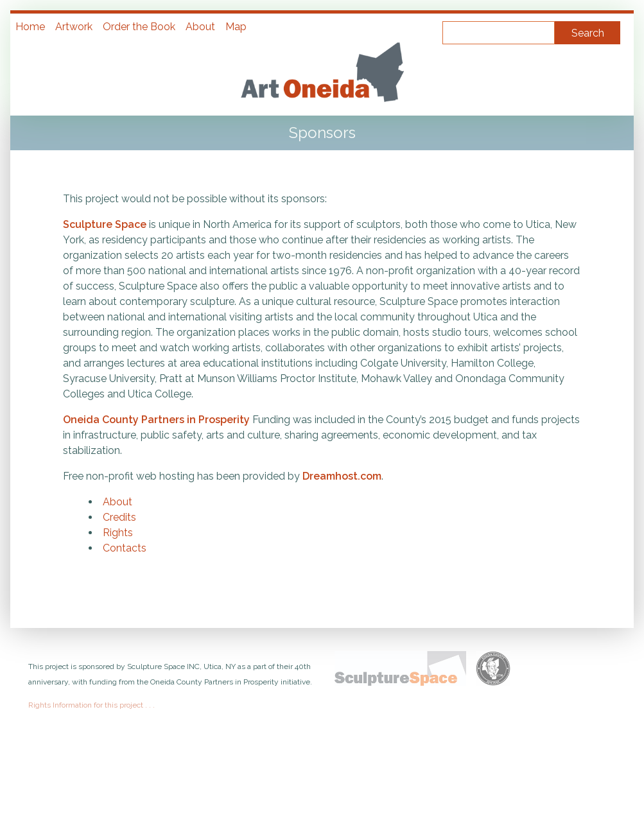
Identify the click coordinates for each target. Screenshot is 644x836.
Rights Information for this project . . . (91, 705)
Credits (119, 517)
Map (236, 27)
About (200, 27)
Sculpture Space (105, 224)
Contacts (125, 548)
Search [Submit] (588, 33)
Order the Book (139, 27)
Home (30, 27)
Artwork (74, 27)
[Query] (499, 33)
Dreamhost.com (342, 476)
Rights (118, 533)
